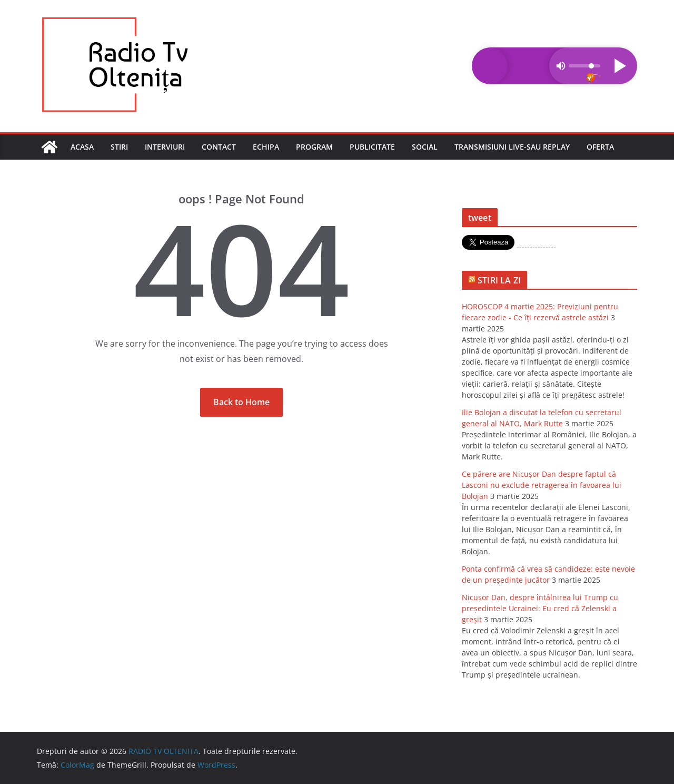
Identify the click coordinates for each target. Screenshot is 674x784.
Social (425, 147)
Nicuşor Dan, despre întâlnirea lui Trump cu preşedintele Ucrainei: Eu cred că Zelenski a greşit (540, 608)
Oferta (600, 147)
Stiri (119, 147)
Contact (219, 147)
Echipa (266, 147)
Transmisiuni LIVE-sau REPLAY (512, 147)
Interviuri (165, 147)
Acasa (82, 147)
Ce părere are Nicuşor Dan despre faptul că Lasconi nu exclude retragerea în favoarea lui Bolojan (542, 485)
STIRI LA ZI (499, 280)
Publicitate (372, 147)
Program (314, 147)
